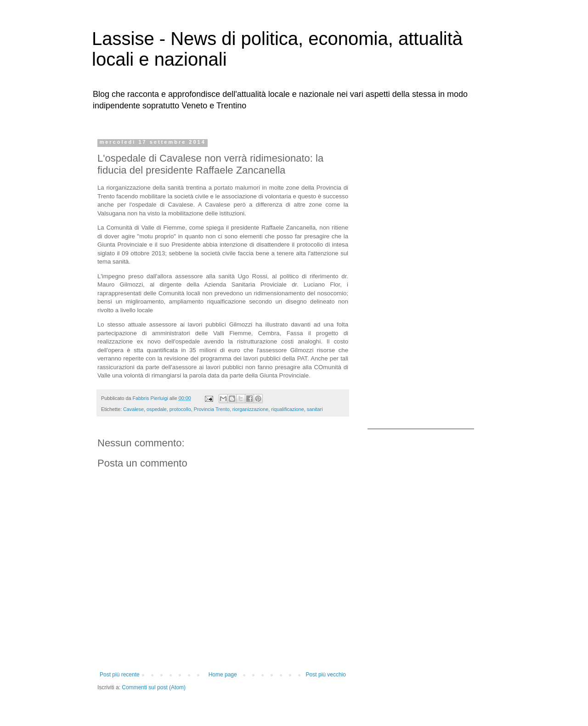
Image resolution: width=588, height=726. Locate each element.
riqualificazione (287, 409)
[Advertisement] (425, 277)
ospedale (157, 409)
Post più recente (120, 675)
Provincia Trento (212, 409)
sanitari (315, 409)
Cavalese (133, 409)
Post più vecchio (326, 675)
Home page (223, 675)
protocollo (180, 409)
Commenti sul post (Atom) (154, 687)
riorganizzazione (251, 409)
